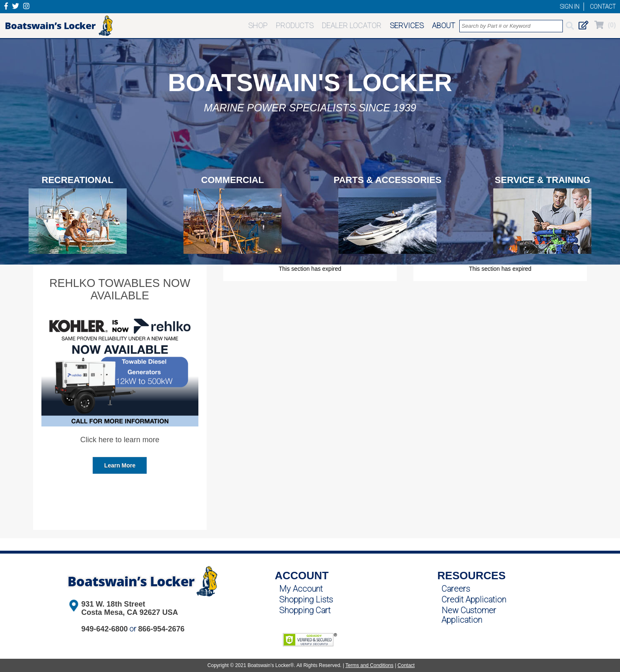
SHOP (258, 25)
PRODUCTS (295, 25)
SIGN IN (570, 7)
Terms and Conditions (369, 665)
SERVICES (407, 25)
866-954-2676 (161, 629)
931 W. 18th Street (113, 604)
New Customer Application (469, 615)
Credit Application (474, 600)
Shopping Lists (306, 600)
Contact (406, 665)
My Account (301, 589)
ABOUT (444, 25)
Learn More (120, 465)
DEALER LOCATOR (352, 25)
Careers (456, 589)
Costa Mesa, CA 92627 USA (129, 612)
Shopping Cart (305, 610)
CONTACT (603, 7)
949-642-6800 (104, 629)
